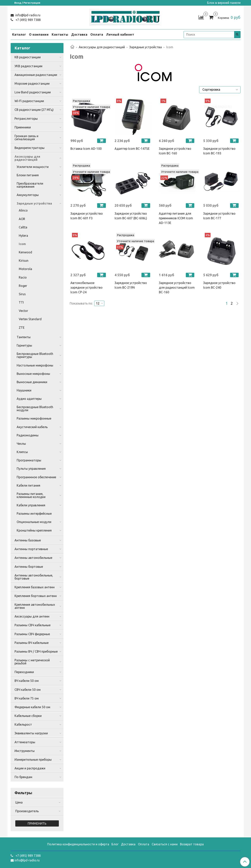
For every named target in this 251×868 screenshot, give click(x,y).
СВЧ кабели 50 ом (28, 690)
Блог (115, 844)
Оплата (97, 34)
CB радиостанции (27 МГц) (34, 110)
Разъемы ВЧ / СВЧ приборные (36, 651)
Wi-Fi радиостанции (29, 101)
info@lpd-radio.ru (27, 15)
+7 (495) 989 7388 (28, 20)
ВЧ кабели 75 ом (27, 698)
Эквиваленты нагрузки (31, 733)
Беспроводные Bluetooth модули (35, 409)
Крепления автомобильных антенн (35, 606)
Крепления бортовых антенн (36, 596)
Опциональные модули (34, 522)
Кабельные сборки (28, 716)
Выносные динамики (32, 382)
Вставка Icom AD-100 (86, 149)
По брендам (23, 777)
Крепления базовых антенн (35, 587)
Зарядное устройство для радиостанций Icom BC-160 (177, 287)
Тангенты (24, 337)
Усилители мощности (33, 167)
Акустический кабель (32, 427)
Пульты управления (31, 469)
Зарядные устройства (146, 47)
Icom (22, 244)
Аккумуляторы (28, 195)
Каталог (19, 34)
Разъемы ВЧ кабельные (32, 643)
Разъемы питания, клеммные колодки (31, 495)
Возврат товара (192, 844)
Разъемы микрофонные (34, 418)
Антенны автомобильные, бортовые (34, 577)
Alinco (23, 210)
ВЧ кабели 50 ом (27, 681)
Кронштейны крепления (34, 530)
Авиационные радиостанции (36, 75)
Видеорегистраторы (30, 148)
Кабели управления (31, 505)
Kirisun (24, 261)
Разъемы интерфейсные (34, 514)
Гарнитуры (24, 345)
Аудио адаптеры (29, 399)
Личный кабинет (120, 34)
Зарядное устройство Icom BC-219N (131, 285)
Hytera (23, 236)
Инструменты (25, 751)
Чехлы (21, 444)
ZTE (22, 328)
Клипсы (22, 452)
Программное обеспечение (36, 477)
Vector (23, 311)
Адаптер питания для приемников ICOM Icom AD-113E (176, 218)
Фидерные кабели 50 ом (32, 707)
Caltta (23, 227)
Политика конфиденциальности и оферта (78, 844)
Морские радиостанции (32, 83)
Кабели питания (28, 485)
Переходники (24, 672)
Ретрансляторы (26, 119)
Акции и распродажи (30, 768)
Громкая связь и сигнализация (26, 138)
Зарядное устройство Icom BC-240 (219, 285)
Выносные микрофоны (33, 374)
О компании (39, 34)
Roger (23, 286)
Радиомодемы (28, 435)
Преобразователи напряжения (30, 185)
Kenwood (25, 252)
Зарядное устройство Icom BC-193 (219, 151)
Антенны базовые (28, 540)
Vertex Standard (30, 319)
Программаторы (29, 460)
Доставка (79, 34)
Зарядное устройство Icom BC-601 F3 (87, 216)
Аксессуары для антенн (32, 616)
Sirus (22, 294)
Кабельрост (23, 724)
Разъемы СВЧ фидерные (32, 634)
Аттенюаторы (25, 742)
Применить (37, 823)
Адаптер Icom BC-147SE (132, 149)
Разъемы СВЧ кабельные (33, 625)
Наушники (24, 390)
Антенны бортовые (29, 567)
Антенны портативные (31, 549)
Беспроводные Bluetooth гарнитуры (35, 355)
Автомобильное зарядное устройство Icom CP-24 (87, 287)
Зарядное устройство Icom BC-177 (219, 216)
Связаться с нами (165, 844)
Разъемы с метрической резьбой (32, 662)
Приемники (23, 127)
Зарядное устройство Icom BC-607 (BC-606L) (131, 216)
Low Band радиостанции (33, 92)
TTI (21, 302)
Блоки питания (28, 175)
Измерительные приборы (33, 760)
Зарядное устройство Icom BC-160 (175, 151)
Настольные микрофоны (35, 365)
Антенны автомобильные (33, 558)
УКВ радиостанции (28, 66)
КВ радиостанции (28, 57)
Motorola (25, 269)
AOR (22, 219)
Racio (23, 277)
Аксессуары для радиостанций (102, 47)
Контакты (60, 34)
